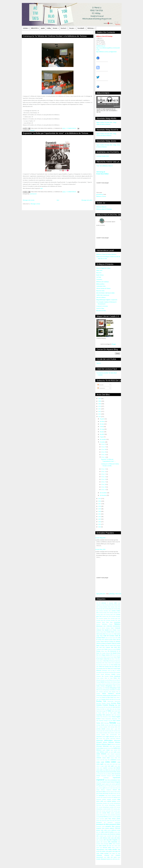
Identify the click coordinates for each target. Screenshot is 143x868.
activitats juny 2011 (100, 731)
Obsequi (114, 692)
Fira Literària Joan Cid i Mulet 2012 (111, 667)
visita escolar (113, 849)
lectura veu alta (109, 794)
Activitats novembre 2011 (112, 620)
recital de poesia (109, 832)
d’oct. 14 (104, 457)
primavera (118, 826)
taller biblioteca (104, 838)
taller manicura (104, 842)
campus (108, 750)
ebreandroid (104, 776)
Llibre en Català (109, 678)
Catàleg (49, 28)
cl (101, 756)
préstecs (109, 830)
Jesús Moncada (105, 672)
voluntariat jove (109, 855)
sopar (105, 836)
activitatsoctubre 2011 (115, 735)
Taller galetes (113, 713)
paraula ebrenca (100, 815)
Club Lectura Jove (110, 634)
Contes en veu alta (112, 649)
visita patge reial (116, 851)
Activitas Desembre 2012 (105, 607)
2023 (100, 519)
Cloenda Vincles (110, 632)
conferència (113, 760)
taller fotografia (113, 840)
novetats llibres (106, 813)
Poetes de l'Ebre (106, 697)
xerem (119, 857)
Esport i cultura (103, 659)
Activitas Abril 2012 (109, 605)
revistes (98, 834)
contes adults (117, 766)
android (104, 737)
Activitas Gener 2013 (115, 607)
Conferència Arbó (100, 649)
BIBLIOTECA (35, 28)
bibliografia (99, 742)
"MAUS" (99, 363)
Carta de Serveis (101, 628)
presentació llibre (115, 824)
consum (119, 760)
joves (98, 794)
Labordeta (107, 676)
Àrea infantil (81, 28)
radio (103, 832)
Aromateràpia (117, 622)
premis (118, 819)
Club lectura (91, 28)
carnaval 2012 (117, 750)
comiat (106, 756)
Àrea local (64, 28)
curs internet (117, 768)
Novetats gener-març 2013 (105, 692)
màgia (119, 799)
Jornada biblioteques (105, 674)
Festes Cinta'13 (108, 663)
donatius (98, 776)
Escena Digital (114, 657)
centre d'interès (101, 754)
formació (113, 782)
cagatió (104, 750)
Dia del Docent (117, 655)
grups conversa (100, 788)
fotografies (99, 784)
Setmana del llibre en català (103, 709)
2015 (100, 499)
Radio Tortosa (100, 275)
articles (101, 739)
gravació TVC (114, 786)
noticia (105, 801)
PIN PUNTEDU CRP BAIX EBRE (105, 293)
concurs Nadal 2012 (115, 758)
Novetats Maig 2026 (100, 538)
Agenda (43, 28)
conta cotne (115, 764)
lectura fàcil (102, 794)
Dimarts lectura (107, 657)
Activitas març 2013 (107, 616)
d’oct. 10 (104, 455)
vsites (105, 857)
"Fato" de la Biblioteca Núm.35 (104, 166)
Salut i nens (99, 270)
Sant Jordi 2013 (117, 707)
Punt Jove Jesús (100, 291)
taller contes (111, 838)
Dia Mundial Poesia (115, 653)
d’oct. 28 (104, 484)
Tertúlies (98, 717)
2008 (100, 401)
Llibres (115, 678)
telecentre (105, 848)
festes (119, 780)
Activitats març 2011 (101, 620)
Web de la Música (101, 297)
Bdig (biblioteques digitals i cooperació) (107, 300)
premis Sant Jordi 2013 (112, 821)
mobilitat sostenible (107, 799)
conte (106, 766)
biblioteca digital (106, 744)
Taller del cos (106, 713)
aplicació (117, 737)
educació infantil (111, 776)
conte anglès (111, 766)
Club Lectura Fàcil (101, 634)
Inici (58, 200)
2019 (100, 509)
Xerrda (102, 725)
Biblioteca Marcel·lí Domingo (104, 209)
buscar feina (111, 748)
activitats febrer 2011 (115, 727)
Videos (114, 721)
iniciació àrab (116, 790)
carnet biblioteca (100, 752)
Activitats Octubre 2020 (103, 156)
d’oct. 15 (104, 469)
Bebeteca (117, 624)
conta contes (111, 762)
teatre (119, 846)
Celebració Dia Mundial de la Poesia (106, 630)
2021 (100, 514)
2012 (100, 411)
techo (101, 848)
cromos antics (99, 768)
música (98, 801)
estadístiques (106, 778)
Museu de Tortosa (116, 684)
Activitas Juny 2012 (100, 609)
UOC (119, 719)
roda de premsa (104, 834)
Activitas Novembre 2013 (105, 611)
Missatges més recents (29, 200)
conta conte (100, 762)
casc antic (111, 752)
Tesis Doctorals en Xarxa (106, 717)
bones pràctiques (116, 746)
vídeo (108, 857)
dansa (107, 770)
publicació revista (116, 830)
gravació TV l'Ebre (107, 786)
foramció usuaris (106, 782)
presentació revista (100, 826)
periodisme (113, 815)
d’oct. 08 (104, 449)
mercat (115, 797)
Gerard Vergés (117, 669)
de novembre (103, 493)
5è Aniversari (103, 603)
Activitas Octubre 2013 (104, 613)
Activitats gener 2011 (115, 618)
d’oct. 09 (104, 452)
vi (120, 848)
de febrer (102, 421)
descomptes (113, 770)
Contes (106, 649)
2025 (100, 524)
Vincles (118, 721)
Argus (111, 622)
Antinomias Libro (101, 286)
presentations (100, 194)
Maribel (102, 682)
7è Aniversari (110, 603)
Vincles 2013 (100, 723)
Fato (108, 659)
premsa (119, 821)
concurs (99, 758)
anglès (107, 737)
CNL (105, 626)
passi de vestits (107, 815)
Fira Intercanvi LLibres (101, 665)
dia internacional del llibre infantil (112, 772)
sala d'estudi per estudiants (114, 834)
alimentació (99, 737)
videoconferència (100, 850)
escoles (98, 778)
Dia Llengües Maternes (105, 653)
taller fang (106, 840)
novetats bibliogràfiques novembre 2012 (107, 807)
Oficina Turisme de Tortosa (103, 288)
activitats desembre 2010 (105, 727)
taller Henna (115, 836)
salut (97, 836)
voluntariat (99, 855)
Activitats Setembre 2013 (105, 618)
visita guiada (109, 851)
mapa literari (108, 796)
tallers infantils (103, 846)
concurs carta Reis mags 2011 (103, 760)
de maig (102, 429)
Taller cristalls (115, 711)
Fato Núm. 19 (101, 661)
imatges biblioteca (101, 790)
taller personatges (105, 844)
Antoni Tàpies (105, 622)
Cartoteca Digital (110, 628)
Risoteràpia (114, 703)
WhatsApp (106, 723)
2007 (100, 399)
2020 (100, 511)
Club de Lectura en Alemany (112, 642)
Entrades (101, 385)
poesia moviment (100, 819)
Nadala (98, 686)
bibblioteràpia (100, 740)
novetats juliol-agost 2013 (108, 811)
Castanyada (117, 628)
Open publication (101, 594)
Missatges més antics (87, 200)
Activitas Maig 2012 (109, 609)
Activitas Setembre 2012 (115, 613)
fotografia (118, 782)
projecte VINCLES (115, 828)
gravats (119, 786)
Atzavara (98, 624)
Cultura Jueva (104, 651)
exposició (33, 194)
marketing (114, 796)
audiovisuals (113, 739)
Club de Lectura (109, 636)
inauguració (109, 790)
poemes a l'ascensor (113, 817)
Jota (103, 676)
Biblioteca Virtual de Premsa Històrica (106, 254)
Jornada (98, 674)
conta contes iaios (108, 764)
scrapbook (101, 836)
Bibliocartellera (100, 284)
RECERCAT (112, 699)
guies (104, 788)
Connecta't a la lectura (102, 306)
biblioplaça (118, 742)
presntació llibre (110, 826)
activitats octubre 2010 (115, 733)
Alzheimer (99, 622)
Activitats (26, 28)
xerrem (108, 859)
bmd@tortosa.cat (101, 46)
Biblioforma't (99, 626)
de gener (102, 419)
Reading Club (101, 701)
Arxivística (99, 279)
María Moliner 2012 (109, 682)
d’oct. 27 (104, 482)
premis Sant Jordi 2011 (101, 821)
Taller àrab (114, 715)
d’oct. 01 (104, 444)
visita (106, 850)
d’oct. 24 (104, 479)
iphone (119, 792)
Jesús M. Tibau (100, 308)
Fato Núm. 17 (113, 659)
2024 (100, 522)
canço (112, 750)
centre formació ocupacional (114, 754)
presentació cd (101, 823)
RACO (108, 699)
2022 (100, 517)
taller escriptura (100, 840)
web (112, 857)
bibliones (105, 742)
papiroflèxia (118, 813)
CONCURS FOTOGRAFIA (113, 626)
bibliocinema (117, 740)
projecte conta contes (102, 830)
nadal (102, 801)
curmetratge (110, 768)
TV (107, 711)
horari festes (115, 788)
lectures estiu (116, 794)
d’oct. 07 (104, 447)
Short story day (113, 709)
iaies (119, 788)
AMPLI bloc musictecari (103, 295)
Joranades (118, 672)
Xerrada (113, 723)
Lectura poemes (100, 678)
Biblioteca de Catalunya (103, 282)
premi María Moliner (110, 819)
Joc (115, 672)
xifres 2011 (117, 859)
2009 (100, 404)
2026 (100, 527)
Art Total (99, 277)
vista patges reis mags (115, 853)
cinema (32, 131)
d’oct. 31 (104, 490)
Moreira (111, 684)
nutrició (113, 813)
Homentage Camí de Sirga (108, 670)
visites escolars (104, 853)
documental (117, 774)
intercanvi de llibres (101, 792)
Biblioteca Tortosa (101, 196)
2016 (100, 501)
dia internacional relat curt (102, 774)
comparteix (118, 756)
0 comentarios (71, 128)
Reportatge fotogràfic (101, 703)
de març (102, 424)
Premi (112, 697)
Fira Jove (109, 665)
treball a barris (115, 848)
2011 (100, 409)
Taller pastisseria (107, 715)
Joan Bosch (111, 672)
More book (118, 594)
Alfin (119, 620)
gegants (104, 784)
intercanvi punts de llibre (112, 792)
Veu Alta (110, 721)
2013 (100, 414)
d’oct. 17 (104, 474)
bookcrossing (99, 748)
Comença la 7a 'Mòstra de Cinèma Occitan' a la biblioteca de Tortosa (55, 36)
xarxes (115, 857)
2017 (100, 504)
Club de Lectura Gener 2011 (111, 638)
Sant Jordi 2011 (102, 707)
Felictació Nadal (114, 661)
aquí (41, 188)
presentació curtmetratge (114, 823)
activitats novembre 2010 (104, 733)
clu (103, 756)
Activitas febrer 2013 (111, 615)
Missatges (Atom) (35, 204)
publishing (112, 594)
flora (101, 782)
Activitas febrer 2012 (101, 615)
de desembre (103, 495)
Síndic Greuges (102, 711)
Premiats (104, 699)
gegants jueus (109, 784)
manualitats (102, 795)
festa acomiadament (112, 780)
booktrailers (105, 748)
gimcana (114, 784)
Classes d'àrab (103, 632)
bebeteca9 (118, 739)
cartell (107, 752)
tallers (111, 844)
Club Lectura (117, 632)
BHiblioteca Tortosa (107, 624)
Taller (109, 711)
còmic (104, 770)
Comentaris (101, 388)
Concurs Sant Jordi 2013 (113, 647)
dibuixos (110, 774)
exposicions (116, 777)
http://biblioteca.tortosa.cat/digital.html (106, 52)
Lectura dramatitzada (115, 676)
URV (97, 721)
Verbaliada (101, 721)
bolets (111, 746)
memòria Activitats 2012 (108, 797)
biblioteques (99, 746)
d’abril (102, 427)
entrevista (118, 776)
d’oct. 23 (104, 477)
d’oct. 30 (104, 487)
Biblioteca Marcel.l (101, 207)
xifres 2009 (112, 859)
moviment (114, 799)
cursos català (99, 770)
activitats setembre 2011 (102, 735)
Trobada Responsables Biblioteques (109, 719)
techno (98, 848)
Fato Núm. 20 (107, 661)
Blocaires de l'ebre (101, 311)
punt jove (98, 832)
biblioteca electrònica (116, 744)
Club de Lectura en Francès (104, 643)
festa (106, 780)
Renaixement (117, 701)
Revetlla (108, 703)
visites (98, 853)
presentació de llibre (103, 824)
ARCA (116, 603)
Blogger (114, 344)
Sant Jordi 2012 (109, 707)
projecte (107, 828)
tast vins (109, 846)
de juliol (102, 434)
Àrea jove (72, 28)
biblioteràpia (106, 746)
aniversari (112, 737)
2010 (100, 406)
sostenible (109, 836)
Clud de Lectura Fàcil (110, 645)
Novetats (56, 28)
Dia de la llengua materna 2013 (104, 655)
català (115, 752)
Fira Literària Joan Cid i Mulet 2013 (105, 669)
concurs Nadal (106, 758)
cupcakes (105, 768)
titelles (109, 848)
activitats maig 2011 (109, 731)
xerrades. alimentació (101, 859)
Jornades (113, 674)
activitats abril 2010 (109, 725)
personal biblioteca (104, 817)
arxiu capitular (106, 739)
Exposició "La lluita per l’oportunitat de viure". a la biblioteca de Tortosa (56, 133)
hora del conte (109, 788)
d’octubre (103, 442)
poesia (119, 817)
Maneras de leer (113, 680)
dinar (113, 774)
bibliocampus (108, 740)
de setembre (103, 439)
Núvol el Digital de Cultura (103, 268)
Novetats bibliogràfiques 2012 (108, 686)
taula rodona (115, 846)
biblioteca (99, 744)
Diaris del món (100, 657)
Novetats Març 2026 (100, 549)
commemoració (111, 756)
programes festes (100, 828)
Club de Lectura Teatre (110, 640)
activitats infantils (101, 729)
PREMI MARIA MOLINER (110, 696)
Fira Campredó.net (116, 663)
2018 (100, 506)
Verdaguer (106, 721)
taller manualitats (113, 842)
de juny (102, 432)
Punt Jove (99, 273)
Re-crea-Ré (118, 699)
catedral (119, 752)
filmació (98, 782)
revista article (117, 832)
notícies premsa (112, 801)
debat (110, 770)
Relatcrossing (110, 701)
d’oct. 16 (104, 472)
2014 (100, 417)
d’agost (102, 437)
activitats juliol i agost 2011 (113, 729)
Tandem (119, 715)
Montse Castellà (105, 684)
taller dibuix (117, 838)
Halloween (99, 670)
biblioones (111, 742)
